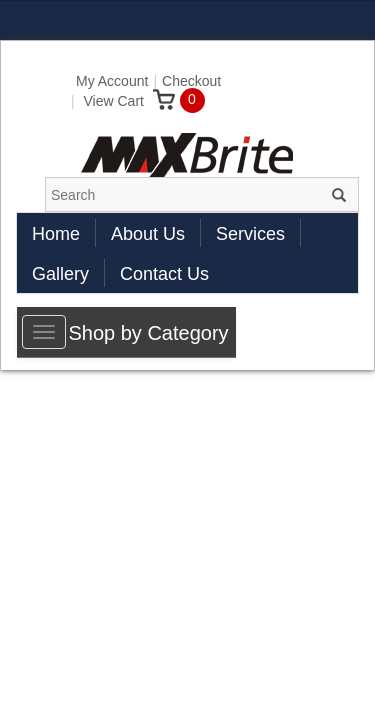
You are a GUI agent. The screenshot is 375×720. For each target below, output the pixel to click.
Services (250, 234)
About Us (148, 234)
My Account (112, 81)
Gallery (60, 274)
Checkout (191, 81)
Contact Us (164, 274)
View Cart (129, 101)
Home (56, 234)
